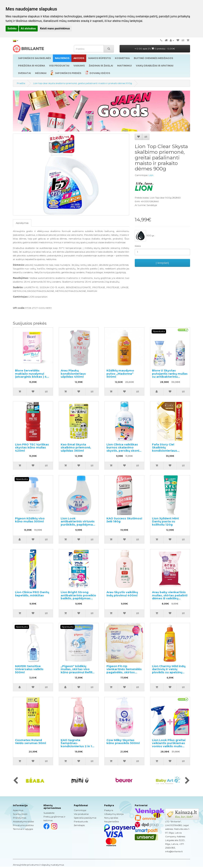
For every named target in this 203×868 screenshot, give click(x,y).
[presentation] (16, 781)
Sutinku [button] (12, 28)
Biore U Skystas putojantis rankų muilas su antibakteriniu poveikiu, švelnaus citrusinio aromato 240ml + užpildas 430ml (170, 378)
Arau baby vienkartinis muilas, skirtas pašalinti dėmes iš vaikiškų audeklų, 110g (170, 597)
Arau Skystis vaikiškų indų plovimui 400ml (122, 594)
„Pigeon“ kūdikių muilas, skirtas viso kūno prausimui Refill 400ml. (76, 671)
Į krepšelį (162, 263)
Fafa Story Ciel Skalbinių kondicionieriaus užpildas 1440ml (165, 449)
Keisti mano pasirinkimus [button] (55, 28)
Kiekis (138, 246)
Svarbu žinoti (20, 814)
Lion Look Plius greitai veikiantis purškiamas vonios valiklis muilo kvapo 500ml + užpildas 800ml (170, 746)
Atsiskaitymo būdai (23, 821)
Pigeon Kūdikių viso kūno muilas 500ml (30, 520)
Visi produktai (81, 814)
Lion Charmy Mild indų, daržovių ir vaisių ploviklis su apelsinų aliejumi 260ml (169, 671)
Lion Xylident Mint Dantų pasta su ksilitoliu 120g (165, 521)
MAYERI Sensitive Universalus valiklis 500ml (29, 669)
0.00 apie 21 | (155, 49)
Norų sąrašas (111, 818)
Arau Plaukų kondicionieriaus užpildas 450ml (73, 374)
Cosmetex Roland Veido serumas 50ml (30, 742)
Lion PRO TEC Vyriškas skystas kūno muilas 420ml (32, 447)
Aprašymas (22, 223)
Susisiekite (49, 813)
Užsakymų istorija (114, 814)
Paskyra (109, 810)
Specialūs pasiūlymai (85, 818)
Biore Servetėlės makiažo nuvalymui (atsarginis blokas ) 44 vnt (32, 375)
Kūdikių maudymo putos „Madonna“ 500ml (120, 374)
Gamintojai (80, 810)
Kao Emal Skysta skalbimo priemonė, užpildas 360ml (76, 447)
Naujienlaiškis (112, 821)
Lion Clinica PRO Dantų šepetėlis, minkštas (32, 594)
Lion (151, 175)
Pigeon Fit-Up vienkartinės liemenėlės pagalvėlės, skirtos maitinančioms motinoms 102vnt (124, 672)
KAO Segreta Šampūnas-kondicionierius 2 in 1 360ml (76, 745)
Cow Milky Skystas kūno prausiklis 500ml (123, 742)
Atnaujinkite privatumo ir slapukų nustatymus (38, 865)
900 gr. (145, 236)
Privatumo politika (23, 825)
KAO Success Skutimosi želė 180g (124, 520)
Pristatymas (20, 818)
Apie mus (18, 810)
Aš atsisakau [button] (28, 28)
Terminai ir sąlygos (23, 829)
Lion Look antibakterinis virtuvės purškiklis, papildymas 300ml (78, 523)
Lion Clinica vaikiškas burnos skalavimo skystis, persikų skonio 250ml (124, 449)
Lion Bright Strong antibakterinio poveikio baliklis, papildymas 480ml (78, 597)
